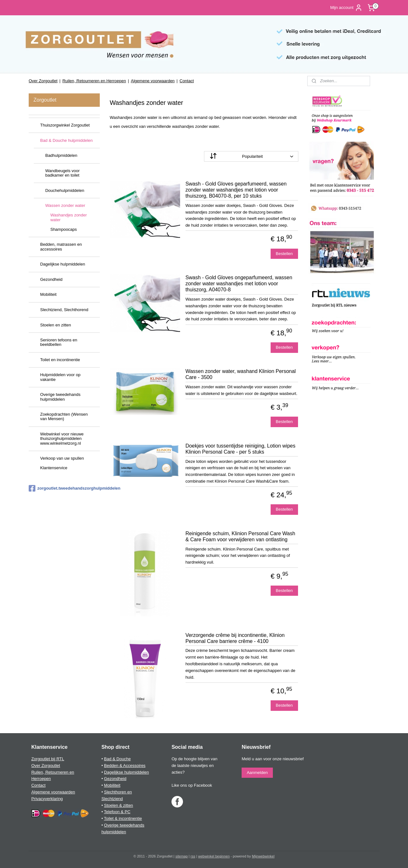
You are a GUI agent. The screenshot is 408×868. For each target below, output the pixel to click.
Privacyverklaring (47, 799)
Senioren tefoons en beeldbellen (59, 342)
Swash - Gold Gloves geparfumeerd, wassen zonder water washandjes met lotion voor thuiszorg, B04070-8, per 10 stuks (236, 190)
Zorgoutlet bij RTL (48, 759)
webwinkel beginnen (214, 856)
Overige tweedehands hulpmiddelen (60, 397)
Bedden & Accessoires (125, 766)
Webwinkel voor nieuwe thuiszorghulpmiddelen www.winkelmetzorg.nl (62, 439)
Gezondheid (51, 279)
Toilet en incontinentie (60, 360)
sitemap (182, 856)
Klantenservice (54, 468)
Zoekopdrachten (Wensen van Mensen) (64, 416)
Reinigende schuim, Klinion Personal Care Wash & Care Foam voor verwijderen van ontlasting (240, 536)
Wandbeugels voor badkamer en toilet (62, 173)
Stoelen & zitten (118, 805)
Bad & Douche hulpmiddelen (66, 140)
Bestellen (284, 254)
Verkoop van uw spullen (62, 458)
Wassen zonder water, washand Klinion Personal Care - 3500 (241, 374)
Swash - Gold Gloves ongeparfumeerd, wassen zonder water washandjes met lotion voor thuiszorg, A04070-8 (239, 284)
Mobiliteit (48, 294)
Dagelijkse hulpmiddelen (63, 264)
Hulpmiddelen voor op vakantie (60, 377)
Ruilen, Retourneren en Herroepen (94, 81)
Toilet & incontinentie (123, 818)
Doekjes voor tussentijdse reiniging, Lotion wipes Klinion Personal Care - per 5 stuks (240, 449)
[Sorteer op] (251, 156)
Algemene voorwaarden (153, 81)
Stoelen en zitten (56, 325)
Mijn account (346, 8)
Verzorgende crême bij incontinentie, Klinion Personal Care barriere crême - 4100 (235, 638)
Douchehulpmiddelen (65, 190)
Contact (187, 81)
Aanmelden (257, 773)
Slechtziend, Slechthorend (64, 310)
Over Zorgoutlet (43, 81)
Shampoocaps (64, 229)
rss (193, 856)
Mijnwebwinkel (263, 856)
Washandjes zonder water (69, 217)
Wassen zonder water (65, 205)
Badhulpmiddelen (61, 155)
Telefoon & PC (117, 812)
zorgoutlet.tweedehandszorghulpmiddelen (64, 488)
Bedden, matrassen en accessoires (61, 247)
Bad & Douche (117, 759)
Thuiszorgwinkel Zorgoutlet (65, 125)
